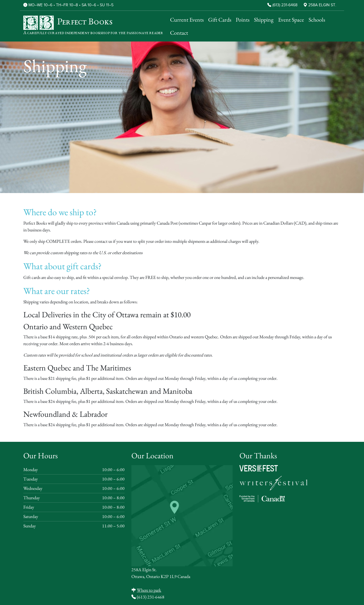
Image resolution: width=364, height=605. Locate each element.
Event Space (291, 20)
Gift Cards (220, 20)
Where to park (149, 590)
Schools (317, 20)
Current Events (187, 20)
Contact (179, 33)
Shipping (264, 20)
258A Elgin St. (322, 5)
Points (243, 20)
